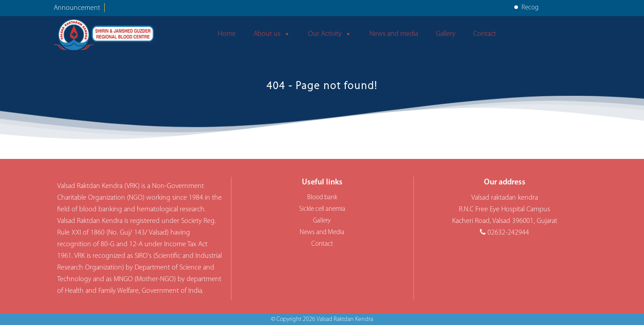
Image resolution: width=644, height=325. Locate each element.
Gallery (446, 34)
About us (272, 34)
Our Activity (330, 34)
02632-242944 (508, 233)
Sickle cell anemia (322, 209)
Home (227, 34)
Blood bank (322, 198)
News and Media (322, 233)
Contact (485, 34)
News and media (394, 34)
